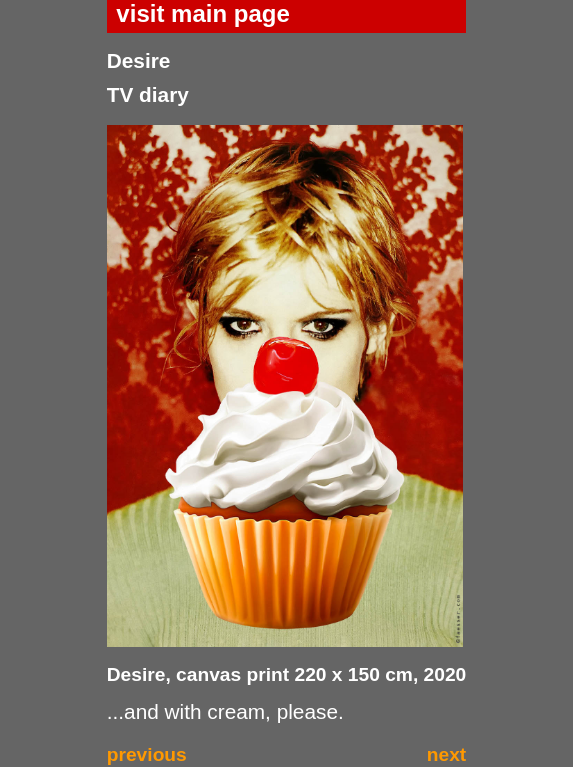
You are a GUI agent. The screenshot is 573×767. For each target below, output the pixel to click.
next (446, 754)
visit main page (202, 13)
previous (147, 754)
